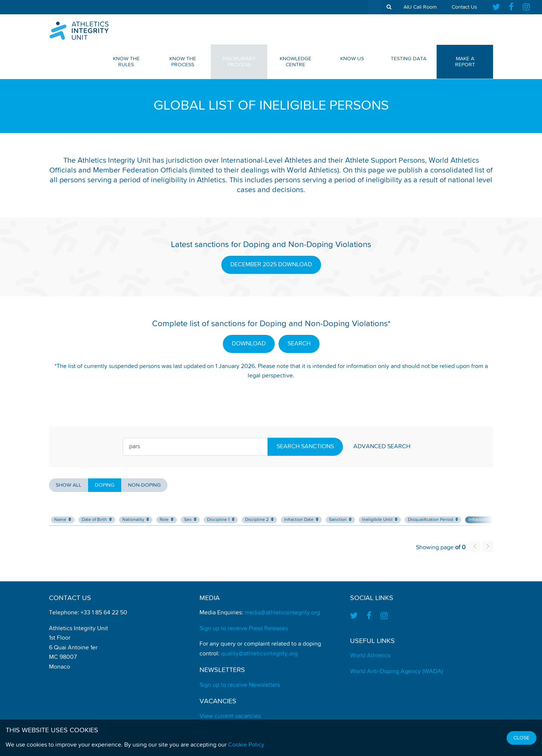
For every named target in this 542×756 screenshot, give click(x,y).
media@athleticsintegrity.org (282, 613)
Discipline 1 (221, 520)
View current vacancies (230, 716)
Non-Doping (144, 485)
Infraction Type (486, 520)
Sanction (340, 520)
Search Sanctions (305, 447)
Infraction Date (301, 520)
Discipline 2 (259, 520)
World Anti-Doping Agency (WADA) (397, 672)
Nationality (136, 520)
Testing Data (409, 59)
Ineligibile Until (380, 520)
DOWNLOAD (249, 344)
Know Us (352, 59)
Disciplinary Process (239, 62)
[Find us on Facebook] (511, 7)
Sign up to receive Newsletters (240, 685)
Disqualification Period (433, 520)
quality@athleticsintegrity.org (259, 654)
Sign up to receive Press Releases (244, 629)
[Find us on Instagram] (526, 7)
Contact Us (464, 7)
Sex (190, 520)
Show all (69, 485)
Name (63, 520)
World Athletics (370, 656)
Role (167, 520)
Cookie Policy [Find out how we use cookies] (246, 745)
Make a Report (465, 62)
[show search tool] (389, 7)
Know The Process (183, 62)
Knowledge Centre (295, 62)
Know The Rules (126, 62)
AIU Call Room (420, 7)
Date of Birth (97, 520)
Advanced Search (382, 447)
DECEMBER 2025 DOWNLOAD (271, 265)
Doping (105, 485)
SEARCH (299, 344)
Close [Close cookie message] (521, 738)
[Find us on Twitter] (498, 7)
